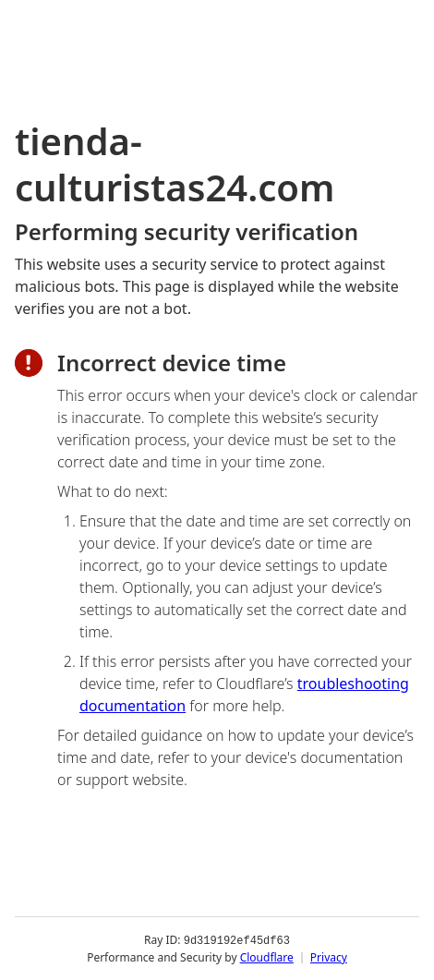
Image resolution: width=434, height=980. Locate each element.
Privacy (329, 956)
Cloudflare (267, 956)
